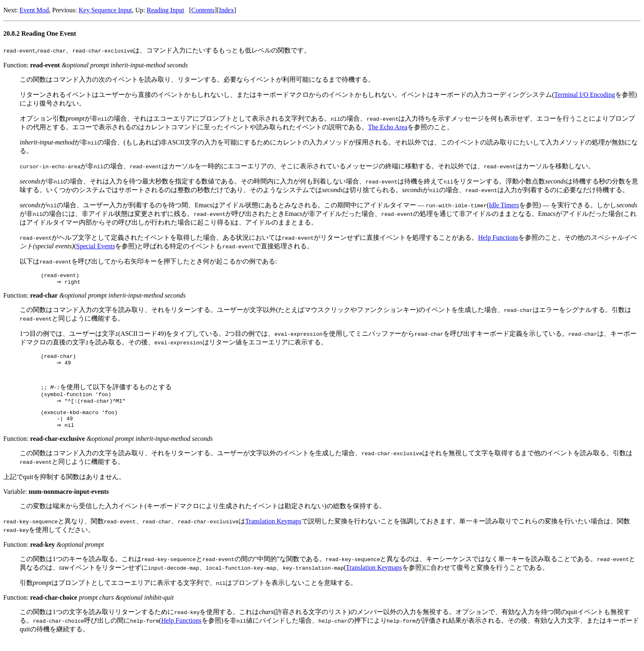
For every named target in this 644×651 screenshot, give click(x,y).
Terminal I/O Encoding (584, 95)
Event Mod (34, 10)
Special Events (95, 246)
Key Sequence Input (106, 10)
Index (226, 10)
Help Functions (498, 237)
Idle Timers (504, 205)
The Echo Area (388, 127)
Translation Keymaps (273, 532)
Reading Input (165, 10)
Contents (203, 10)
